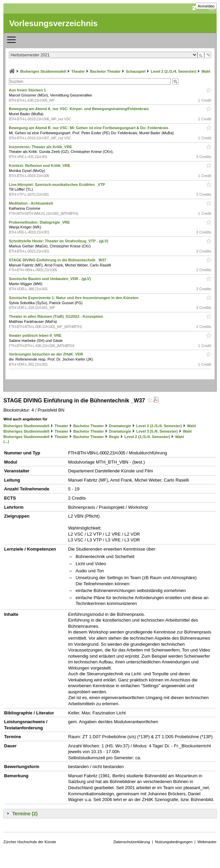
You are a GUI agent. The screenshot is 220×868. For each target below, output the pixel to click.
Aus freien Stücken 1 (28, 90)
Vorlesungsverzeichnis (53, 23)
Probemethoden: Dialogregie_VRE (40, 222)
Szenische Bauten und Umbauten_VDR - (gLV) (50, 279)
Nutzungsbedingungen (174, 842)
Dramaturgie (120, 426)
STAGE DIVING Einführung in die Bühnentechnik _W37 (58, 260)
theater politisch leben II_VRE (36, 335)
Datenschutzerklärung (132, 842)
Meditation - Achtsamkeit (32, 203)
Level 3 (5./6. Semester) (157, 431)
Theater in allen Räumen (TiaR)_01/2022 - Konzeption (57, 316)
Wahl (206, 71)
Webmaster (207, 842)
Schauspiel (136, 71)
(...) (6, 441)
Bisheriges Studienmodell (43, 71)
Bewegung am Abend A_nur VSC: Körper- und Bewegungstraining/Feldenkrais (79, 109)
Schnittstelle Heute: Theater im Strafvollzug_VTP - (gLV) (59, 241)
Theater (78, 71)
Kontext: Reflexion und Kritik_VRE (40, 166)
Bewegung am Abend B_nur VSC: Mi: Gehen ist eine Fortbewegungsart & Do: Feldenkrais (89, 128)
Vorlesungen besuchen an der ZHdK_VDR (46, 354)
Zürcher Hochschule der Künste (30, 842)
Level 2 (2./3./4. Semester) (173, 71)
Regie (114, 437)
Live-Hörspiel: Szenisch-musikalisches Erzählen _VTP (57, 185)
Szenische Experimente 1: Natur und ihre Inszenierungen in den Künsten (74, 298)
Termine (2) (25, 814)
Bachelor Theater (105, 71)
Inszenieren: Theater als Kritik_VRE (41, 147)
